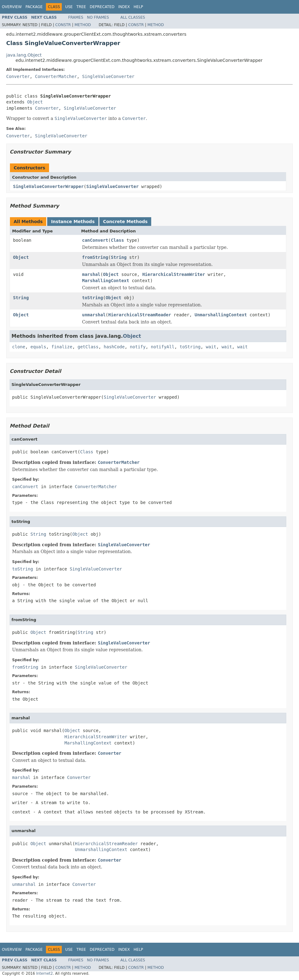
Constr (63, 25)
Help (138, 7)
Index (124, 7)
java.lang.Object (24, 55)
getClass (88, 347)
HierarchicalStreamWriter (174, 274)
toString (92, 298)
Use (69, 7)
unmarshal (94, 315)
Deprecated (102, 7)
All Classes (133, 17)
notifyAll (163, 347)
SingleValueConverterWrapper (48, 186)
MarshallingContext (106, 281)
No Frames (98, 17)
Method (83, 25)
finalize (62, 347)
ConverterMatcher (56, 76)
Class (117, 240)
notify (138, 347)
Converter (18, 76)
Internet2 (44, 973)
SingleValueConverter (108, 76)
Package (34, 7)
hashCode (114, 347)
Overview (12, 7)
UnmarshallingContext (221, 315)
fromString (95, 257)
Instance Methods (73, 222)
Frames (76, 17)
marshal (91, 274)
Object (35, 102)
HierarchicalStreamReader (140, 315)
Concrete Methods (125, 222)
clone (19, 347)
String (119, 257)
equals (38, 347)
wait (211, 347)
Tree (81, 7)
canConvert (95, 240)
